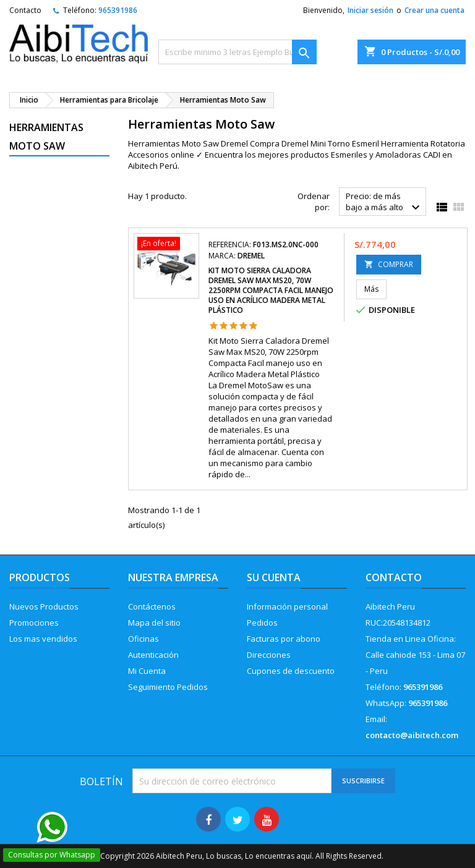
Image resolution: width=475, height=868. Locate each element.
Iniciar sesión (370, 10)
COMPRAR (389, 264)
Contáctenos (152, 606)
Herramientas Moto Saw (46, 137)
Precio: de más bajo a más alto (384, 203)
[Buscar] (237, 52)
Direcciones (269, 655)
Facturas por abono (284, 639)
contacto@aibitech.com (412, 735)
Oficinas (143, 639)
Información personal (287, 606)
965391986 (118, 10)
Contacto (25, 10)
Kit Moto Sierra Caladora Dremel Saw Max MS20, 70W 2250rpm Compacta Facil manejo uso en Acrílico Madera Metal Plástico (271, 290)
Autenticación (153, 655)
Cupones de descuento (291, 671)
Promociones (34, 623)
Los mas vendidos (43, 639)
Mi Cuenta (147, 671)
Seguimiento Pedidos (168, 687)
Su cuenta (274, 577)
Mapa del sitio (154, 623)
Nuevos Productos (44, 606)
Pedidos (262, 623)
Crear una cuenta (434, 10)
